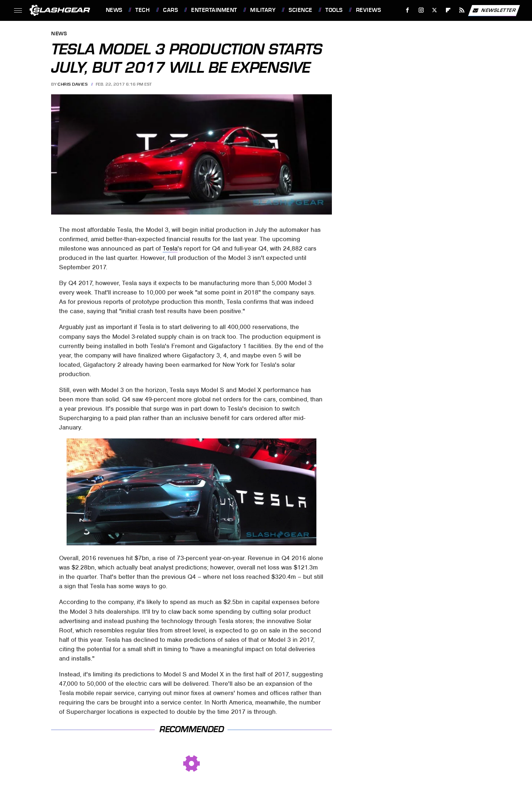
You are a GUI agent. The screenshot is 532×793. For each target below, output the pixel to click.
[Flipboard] (448, 10)
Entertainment (214, 10)
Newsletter (494, 10)
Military (263, 10)
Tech (143, 10)
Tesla (170, 248)
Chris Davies (73, 84)
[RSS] (462, 10)
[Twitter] (435, 10)
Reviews (369, 10)
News (114, 10)
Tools (334, 10)
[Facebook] (407, 10)
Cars (170, 10)
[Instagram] (421, 10)
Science (301, 10)
